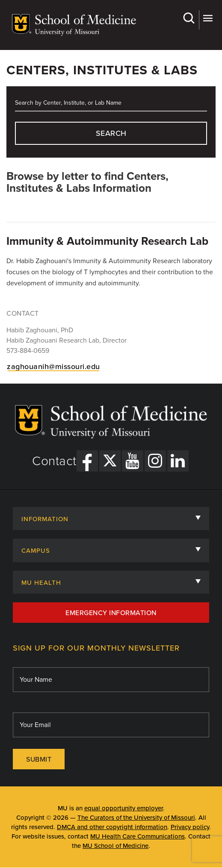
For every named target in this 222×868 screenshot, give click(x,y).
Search (188, 18)
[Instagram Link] (155, 461)
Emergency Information (111, 613)
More (208, 18)
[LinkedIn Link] (178, 461)
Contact (54, 461)
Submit (39, 759)
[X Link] (110, 461)
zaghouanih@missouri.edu (53, 367)
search (111, 133)
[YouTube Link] (133, 461)
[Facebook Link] (87, 461)
